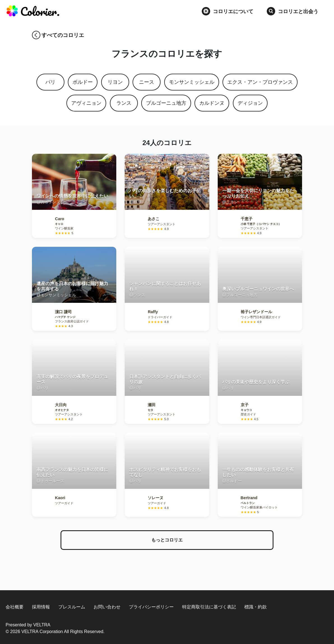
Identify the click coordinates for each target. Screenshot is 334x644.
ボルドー (83, 82)
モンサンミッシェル (192, 82)
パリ (50, 82)
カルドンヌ (212, 103)
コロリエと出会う (293, 11)
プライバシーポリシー (151, 607)
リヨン (115, 82)
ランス (124, 103)
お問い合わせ (107, 607)
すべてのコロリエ (63, 35)
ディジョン (250, 103)
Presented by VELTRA (28, 625)
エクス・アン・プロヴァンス (260, 82)
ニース (147, 82)
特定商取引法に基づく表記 (209, 607)
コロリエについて (228, 11)
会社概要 (15, 607)
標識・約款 (256, 607)
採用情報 (41, 607)
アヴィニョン (86, 103)
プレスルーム (72, 607)
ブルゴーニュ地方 (166, 103)
